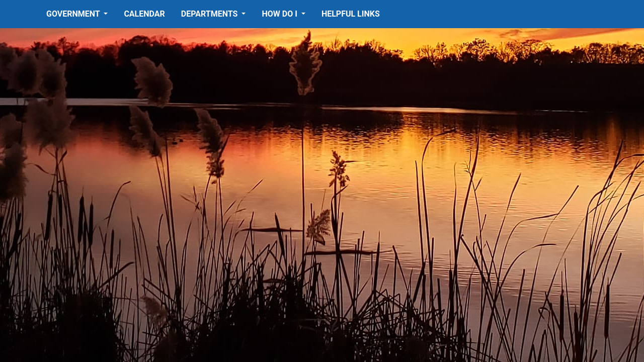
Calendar (144, 14)
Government (74, 14)
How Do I (280, 14)
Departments (211, 14)
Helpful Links (351, 14)
